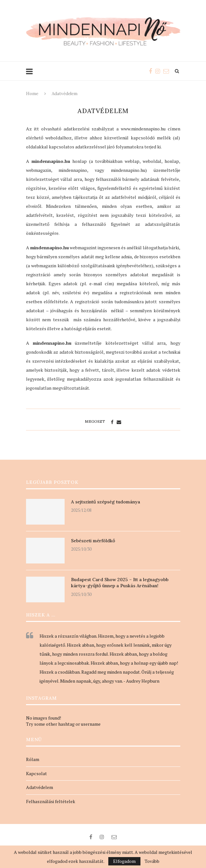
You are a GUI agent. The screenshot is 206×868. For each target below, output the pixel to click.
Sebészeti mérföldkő (93, 541)
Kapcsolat (36, 773)
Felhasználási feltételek (51, 801)
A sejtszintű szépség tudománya (106, 502)
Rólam (33, 759)
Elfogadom (124, 861)
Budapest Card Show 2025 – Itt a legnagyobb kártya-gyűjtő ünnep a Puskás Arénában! (120, 583)
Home (32, 94)
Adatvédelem (40, 787)
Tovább (152, 861)
